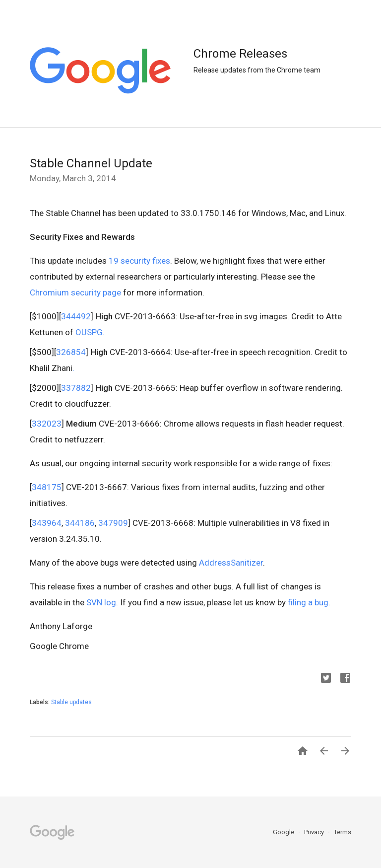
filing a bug (308, 602)
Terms (343, 832)
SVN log (101, 602)
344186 (80, 523)
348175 (47, 487)
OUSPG (88, 332)
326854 (71, 352)
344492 (76, 316)
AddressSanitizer (231, 563)
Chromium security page (75, 292)
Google (284, 832)
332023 (47, 424)
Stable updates (71, 702)
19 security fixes (139, 261)
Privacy (315, 832)
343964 (47, 523)
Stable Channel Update (91, 163)
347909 (113, 523)
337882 (76, 388)
